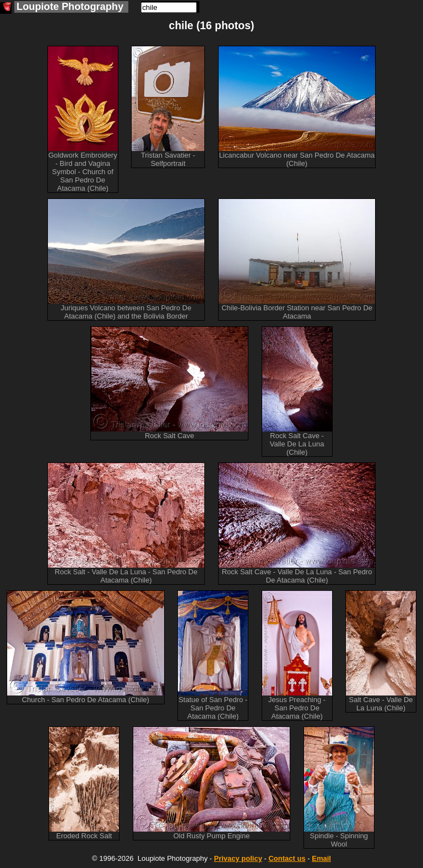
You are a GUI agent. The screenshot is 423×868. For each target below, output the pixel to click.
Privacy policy (238, 858)
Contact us (287, 858)
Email (321, 858)
